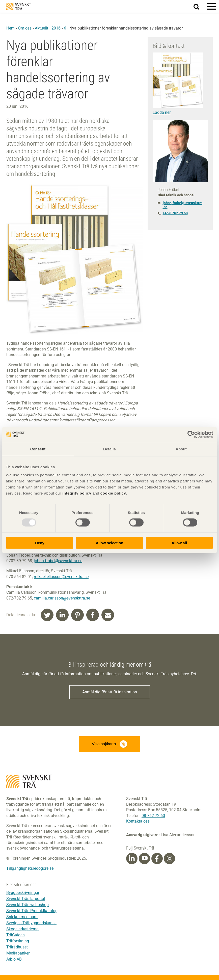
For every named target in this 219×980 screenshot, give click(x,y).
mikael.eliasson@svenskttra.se (61, 577)
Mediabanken (18, 953)
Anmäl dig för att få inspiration (110, 692)
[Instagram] (170, 859)
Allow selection (109, 543)
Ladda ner (162, 112)
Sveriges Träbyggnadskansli (31, 923)
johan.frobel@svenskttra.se (58, 561)
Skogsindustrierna (22, 929)
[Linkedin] (132, 859)
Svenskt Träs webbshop (28, 905)
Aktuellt (42, 28)
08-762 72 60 (153, 816)
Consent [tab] (38, 449)
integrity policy (77, 493)
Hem (10, 28)
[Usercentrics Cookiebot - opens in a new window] (191, 434)
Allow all (179, 543)
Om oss (25, 28)
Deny (40, 543)
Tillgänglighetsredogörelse (30, 868)
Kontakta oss (138, 821)
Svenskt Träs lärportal (26, 899)
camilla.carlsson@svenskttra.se (62, 598)
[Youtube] (144, 859)
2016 (56, 28)
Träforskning (18, 941)
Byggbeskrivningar (23, 893)
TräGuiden (16, 935)
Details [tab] (109, 449)
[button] (211, 6)
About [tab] (181, 449)
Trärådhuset (17, 947)
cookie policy (113, 493)
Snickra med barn (22, 917)
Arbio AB (14, 959)
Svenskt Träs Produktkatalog (32, 911)
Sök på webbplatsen (199, 7)
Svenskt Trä (19, 7)
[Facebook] (157, 859)
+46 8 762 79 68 (175, 213)
